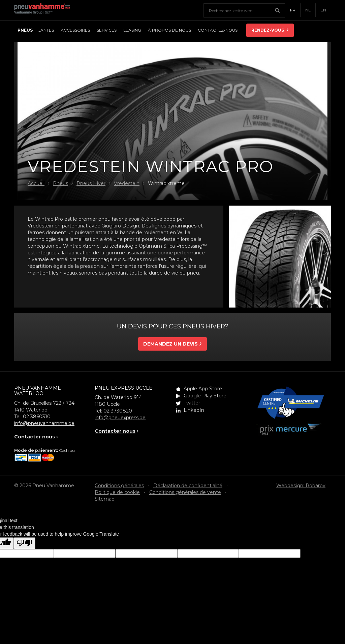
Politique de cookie (117, 492)
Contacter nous (35, 437)
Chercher (280, 10)
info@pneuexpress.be (120, 418)
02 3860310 (37, 417)
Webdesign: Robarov (301, 486)
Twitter (192, 403)
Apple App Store (203, 389)
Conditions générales (119, 486)
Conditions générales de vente (185, 492)
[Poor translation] (25, 543)
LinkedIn (194, 410)
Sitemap (105, 499)
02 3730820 (118, 411)
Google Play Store (205, 396)
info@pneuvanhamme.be (44, 423)
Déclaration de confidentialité (188, 486)
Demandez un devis (170, 344)
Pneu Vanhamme (44, 10)
